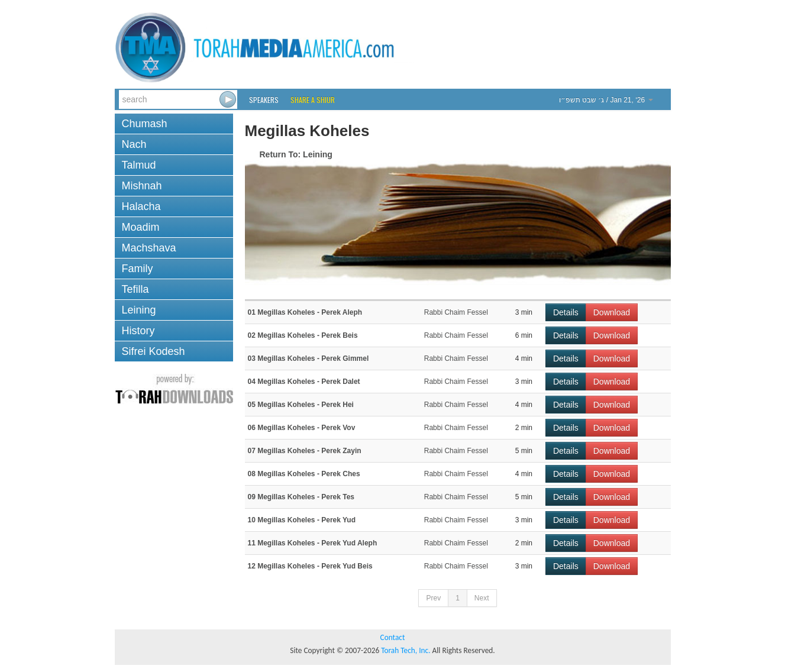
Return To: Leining (296, 154)
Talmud (139, 165)
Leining (139, 310)
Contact (393, 637)
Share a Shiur (313, 100)
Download (612, 312)
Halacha (141, 206)
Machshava (149, 248)
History (138, 331)
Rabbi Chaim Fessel (456, 312)
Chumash (145, 124)
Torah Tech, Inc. (406, 650)
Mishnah (142, 186)
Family (138, 269)
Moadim (141, 227)
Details (566, 312)
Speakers (264, 100)
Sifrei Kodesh (154, 351)
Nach (134, 144)
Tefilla (135, 289)
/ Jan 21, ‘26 (606, 100)
